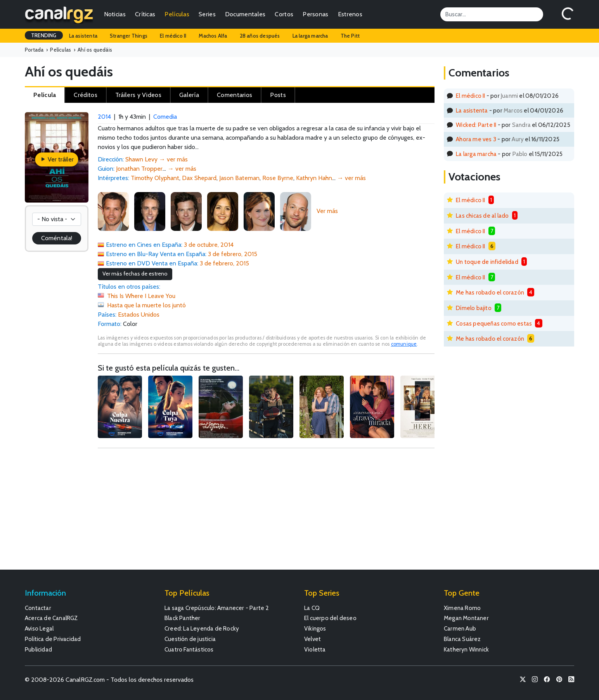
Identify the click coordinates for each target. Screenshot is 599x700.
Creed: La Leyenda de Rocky (202, 628)
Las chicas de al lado (482, 216)
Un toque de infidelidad (487, 262)
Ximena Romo (462, 608)
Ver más (327, 211)
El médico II (173, 36)
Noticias (115, 14)
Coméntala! (57, 238)
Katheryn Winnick (466, 649)
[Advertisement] (266, 513)
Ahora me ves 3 (476, 139)
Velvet (312, 639)
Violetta (315, 649)
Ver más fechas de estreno (135, 274)
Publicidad (38, 649)
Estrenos (350, 14)
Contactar (38, 608)
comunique (404, 344)
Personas (315, 14)
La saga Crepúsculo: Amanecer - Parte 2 (217, 608)
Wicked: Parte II (476, 125)
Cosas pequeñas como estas (494, 323)
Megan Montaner (466, 618)
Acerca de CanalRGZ (51, 618)
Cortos (284, 14)
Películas (177, 14)
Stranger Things (129, 36)
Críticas (145, 14)
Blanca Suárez (462, 639)
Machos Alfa (213, 36)
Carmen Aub (460, 628)
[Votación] (57, 219)
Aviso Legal (39, 628)
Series (207, 14)
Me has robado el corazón (490, 292)
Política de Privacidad (53, 639)
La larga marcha (310, 36)
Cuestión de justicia (190, 639)
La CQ (312, 608)
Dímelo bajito (474, 308)
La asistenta (83, 36)
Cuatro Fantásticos (189, 649)
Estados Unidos (139, 314)
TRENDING (44, 35)
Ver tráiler (57, 159)
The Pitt (350, 36)
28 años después (260, 36)
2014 (104, 117)
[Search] (492, 14)
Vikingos (315, 628)
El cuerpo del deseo (330, 618)
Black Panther (183, 618)
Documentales (245, 14)
